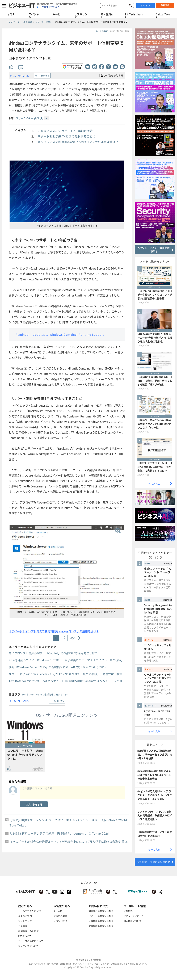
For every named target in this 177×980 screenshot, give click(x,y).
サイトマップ (25, 921)
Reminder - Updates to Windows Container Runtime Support (60, 334)
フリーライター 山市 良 (29, 118)
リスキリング (81, 16)
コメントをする (34, 804)
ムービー (56, 16)
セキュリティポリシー (135, 916)
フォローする (44, 76)
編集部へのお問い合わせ (101, 911)
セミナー (11, 16)
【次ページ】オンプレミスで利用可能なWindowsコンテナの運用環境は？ (54, 631)
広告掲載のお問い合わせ (101, 926)
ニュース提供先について (31, 941)
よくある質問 (25, 916)
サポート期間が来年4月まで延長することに (67, 136)
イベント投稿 (60, 921)
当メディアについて (28, 946)
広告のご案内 (60, 916)
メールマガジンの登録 (29, 911)
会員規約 (23, 926)
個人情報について (133, 921)
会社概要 (128, 911)
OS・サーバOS (21, 76)
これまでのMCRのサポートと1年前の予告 (65, 131)
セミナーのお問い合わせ (101, 916)
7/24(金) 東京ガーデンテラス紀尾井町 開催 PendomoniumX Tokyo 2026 (59, 833)
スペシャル (34, 16)
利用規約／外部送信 (28, 931)
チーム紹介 (59, 911)
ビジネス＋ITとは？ (49, 7)
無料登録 (165, 5)
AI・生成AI (107, 16)
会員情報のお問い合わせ (101, 921)
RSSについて (25, 936)
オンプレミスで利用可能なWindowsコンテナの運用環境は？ (78, 142)
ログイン (146, 6)
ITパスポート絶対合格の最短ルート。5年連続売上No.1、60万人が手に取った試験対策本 (69, 842)
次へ (73, 638)
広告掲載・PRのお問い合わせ (153, 862)
